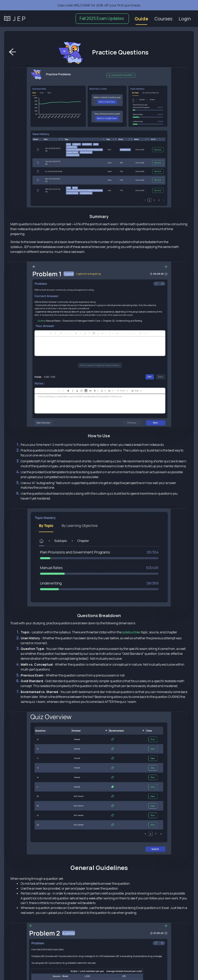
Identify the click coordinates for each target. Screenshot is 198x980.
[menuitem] (141, 19)
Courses (163, 19)
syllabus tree (131, 632)
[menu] (164, 19)
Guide (141, 19)
